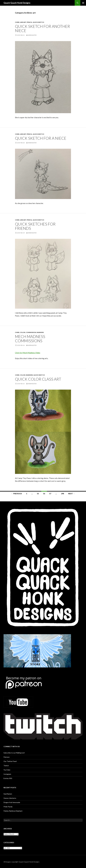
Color (22, 332)
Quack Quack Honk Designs (17, 3)
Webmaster (32, 35)
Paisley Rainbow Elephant (13, 811)
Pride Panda (8, 807)
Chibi (17, 22)
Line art (23, 22)
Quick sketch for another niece (42, 28)
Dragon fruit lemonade (12, 802)
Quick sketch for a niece (41, 138)
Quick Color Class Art (38, 379)
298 (62, 494)
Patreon (7, 757)
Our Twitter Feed (10, 761)
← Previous (17, 494)
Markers (40, 332)
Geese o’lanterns (10, 798)
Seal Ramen (8, 794)
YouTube (7, 770)
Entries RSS (8, 778)
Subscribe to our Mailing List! (14, 753)
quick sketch (38, 22)
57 (50, 494)
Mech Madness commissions (30, 339)
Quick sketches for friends (35, 226)
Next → (71, 494)
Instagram (7, 774)
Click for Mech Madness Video (28, 353)
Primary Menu (83, 3)
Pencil (29, 22)
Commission (31, 332)
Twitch (6, 766)
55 (38, 494)
